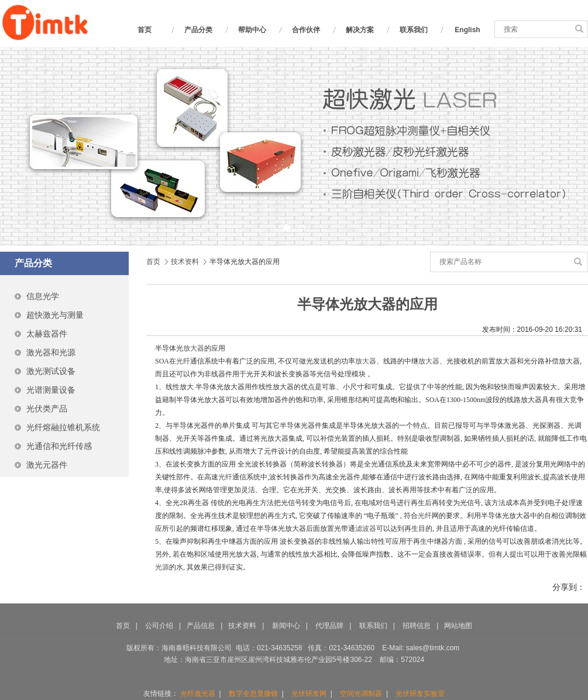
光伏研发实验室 (420, 694)
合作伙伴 (306, 30)
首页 (145, 30)
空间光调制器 (361, 694)
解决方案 (360, 30)
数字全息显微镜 (253, 694)
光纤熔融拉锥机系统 (63, 427)
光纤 (183, 361)
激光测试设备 (51, 371)
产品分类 (198, 30)
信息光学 (43, 296)
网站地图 (458, 626)
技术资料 (185, 262)
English (467, 30)
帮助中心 (252, 30)
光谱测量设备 (51, 390)
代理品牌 (329, 626)
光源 (162, 567)
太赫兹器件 (47, 334)
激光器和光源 (51, 352)
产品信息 (201, 626)
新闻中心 (286, 626)
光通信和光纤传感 (59, 446)
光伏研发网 (309, 694)
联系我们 (414, 30)
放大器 (194, 348)
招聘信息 (417, 626)
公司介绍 (159, 626)
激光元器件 (47, 465)
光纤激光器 (198, 694)
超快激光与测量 (55, 315)
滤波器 (366, 529)
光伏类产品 (47, 409)
